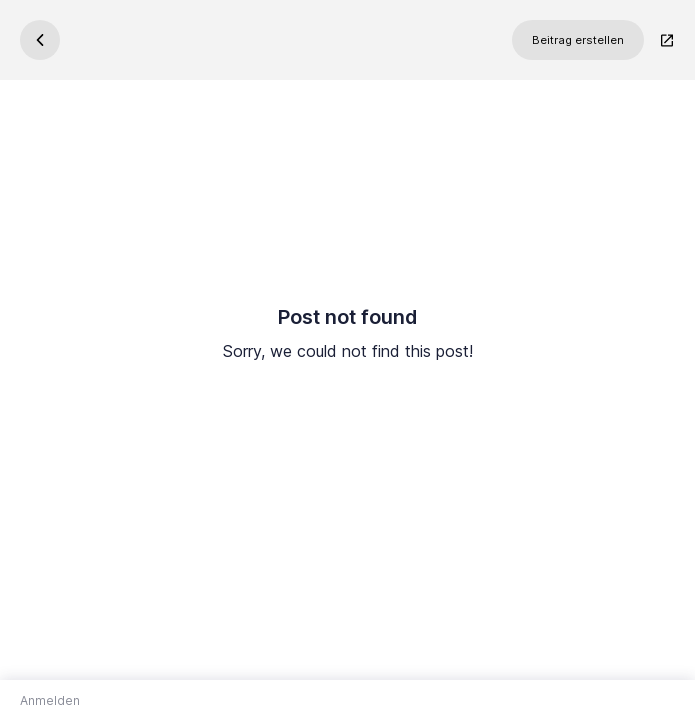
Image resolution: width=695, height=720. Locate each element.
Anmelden (50, 700)
